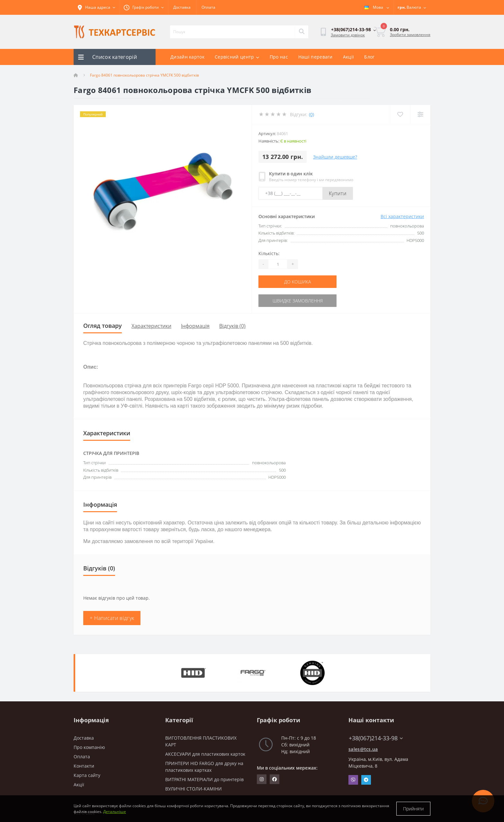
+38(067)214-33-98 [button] (376, 738)
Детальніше (115, 812)
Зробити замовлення (410, 35)
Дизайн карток (187, 57)
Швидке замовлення (298, 301)
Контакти (84, 766)
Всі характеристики (402, 216)
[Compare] (420, 114)
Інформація (195, 326)
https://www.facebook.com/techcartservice (274, 779)
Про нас (279, 57)
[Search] (301, 32)
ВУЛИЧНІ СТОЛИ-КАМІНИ (194, 789)
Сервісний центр (237, 57)
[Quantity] (278, 264)
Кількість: (269, 253)
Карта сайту (87, 775)
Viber (353, 780)
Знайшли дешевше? (335, 157)
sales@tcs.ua (363, 749)
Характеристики (151, 326)
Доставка (182, 7)
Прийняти (413, 809)
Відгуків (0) (232, 326)
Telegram (366, 780)
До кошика (297, 282)
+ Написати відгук (112, 618)
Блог (369, 57)
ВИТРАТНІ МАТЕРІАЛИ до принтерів (204, 779)
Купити (338, 193)
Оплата (208, 7)
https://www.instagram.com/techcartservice (262, 779)
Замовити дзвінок (348, 35)
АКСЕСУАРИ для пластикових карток (205, 754)
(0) (311, 114)
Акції (349, 57)
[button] (144, 7)
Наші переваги (315, 57)
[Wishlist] (400, 114)
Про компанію (89, 747)
